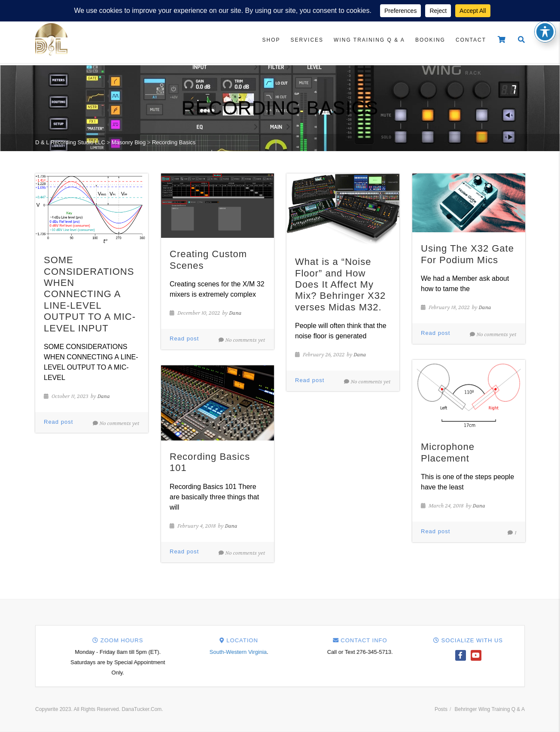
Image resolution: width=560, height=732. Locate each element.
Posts (441, 709)
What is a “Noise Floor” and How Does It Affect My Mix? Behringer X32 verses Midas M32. (340, 284)
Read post (58, 422)
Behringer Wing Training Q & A (490, 709)
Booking (430, 40)
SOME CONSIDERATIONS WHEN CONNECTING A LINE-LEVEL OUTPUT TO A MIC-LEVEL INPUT (90, 294)
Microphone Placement (448, 452)
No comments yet (116, 423)
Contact (471, 40)
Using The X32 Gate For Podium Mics (467, 254)
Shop (271, 40)
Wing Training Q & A (369, 40)
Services (307, 40)
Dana (104, 396)
